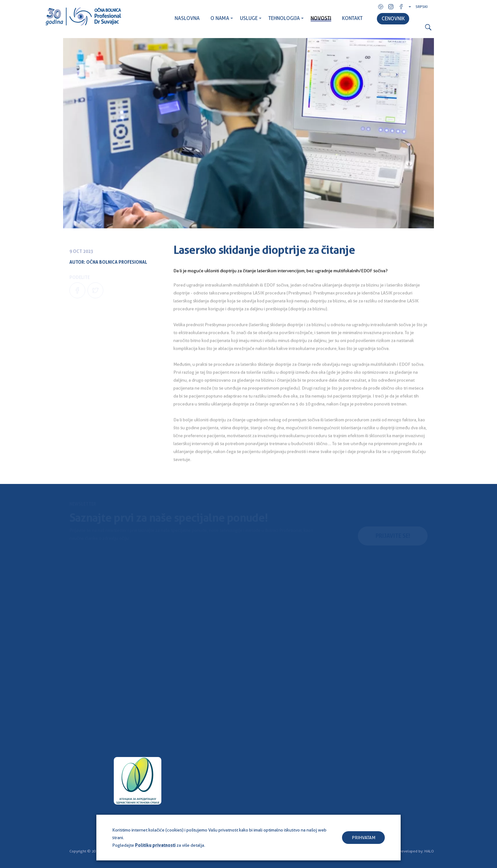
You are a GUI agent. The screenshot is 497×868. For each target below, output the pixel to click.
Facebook (401, 7)
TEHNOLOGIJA (284, 18)
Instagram (391, 7)
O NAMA (220, 18)
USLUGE (249, 18)
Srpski (422, 7)
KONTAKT (352, 18)
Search (428, 27)
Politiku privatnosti (155, 845)
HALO (429, 851)
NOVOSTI (321, 18)
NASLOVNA (187, 18)
